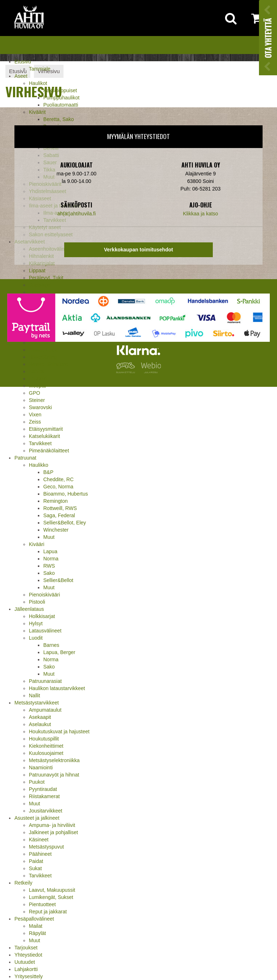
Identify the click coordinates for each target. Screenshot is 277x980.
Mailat (36, 926)
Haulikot (38, 83)
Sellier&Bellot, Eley (65, 523)
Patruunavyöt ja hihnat (54, 775)
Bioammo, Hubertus (66, 494)
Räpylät (37, 933)
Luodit (36, 638)
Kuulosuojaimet (46, 753)
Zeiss (35, 422)
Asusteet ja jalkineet (37, 818)
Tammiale (40, 69)
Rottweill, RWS (60, 508)
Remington (56, 501)
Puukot (37, 782)
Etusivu (23, 62)
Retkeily (23, 883)
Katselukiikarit (44, 436)
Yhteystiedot (28, 955)
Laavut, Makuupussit (52, 890)
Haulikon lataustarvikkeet (57, 688)
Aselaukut (40, 724)
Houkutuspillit (44, 739)
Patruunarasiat (45, 681)
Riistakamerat (44, 796)
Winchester (56, 530)
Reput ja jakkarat (48, 912)
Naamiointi (41, 768)
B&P (48, 472)
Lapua (50, 551)
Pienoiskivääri (44, 595)
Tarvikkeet (40, 443)
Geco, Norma (58, 487)
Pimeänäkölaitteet (49, 451)
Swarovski (40, 407)
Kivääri (37, 544)
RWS (49, 566)
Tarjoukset (26, 948)
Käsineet (39, 840)
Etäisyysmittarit (46, 429)
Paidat (36, 861)
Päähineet (40, 854)
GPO (34, 393)
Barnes (51, 645)
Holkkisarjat (42, 616)
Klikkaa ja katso (200, 214)
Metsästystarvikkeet (37, 703)
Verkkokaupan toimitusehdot (138, 250)
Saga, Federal (59, 515)
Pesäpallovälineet (34, 919)
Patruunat (25, 458)
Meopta (37, 386)
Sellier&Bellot (58, 580)
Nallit (34, 695)
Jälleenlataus (29, 609)
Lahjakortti (26, 969)
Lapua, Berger (59, 652)
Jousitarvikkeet (46, 811)
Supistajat (40, 285)
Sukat (35, 868)
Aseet (21, 76)
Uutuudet (25, 962)
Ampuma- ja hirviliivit (52, 825)
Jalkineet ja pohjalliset (53, 832)
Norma (51, 559)
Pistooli (37, 602)
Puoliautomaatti (61, 105)
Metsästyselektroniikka (54, 760)
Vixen (35, 415)
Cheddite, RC (58, 479)
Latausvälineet (45, 631)
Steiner (37, 400)
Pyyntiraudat (43, 789)
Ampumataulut (45, 710)
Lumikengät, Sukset (51, 897)
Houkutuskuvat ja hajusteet (59, 731)
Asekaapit (40, 717)
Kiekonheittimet (46, 746)
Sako (49, 573)
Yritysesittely (29, 976)
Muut (49, 537)
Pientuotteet (42, 904)
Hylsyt (36, 623)
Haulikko (39, 465)
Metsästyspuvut (46, 847)
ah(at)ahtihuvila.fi (77, 214)
